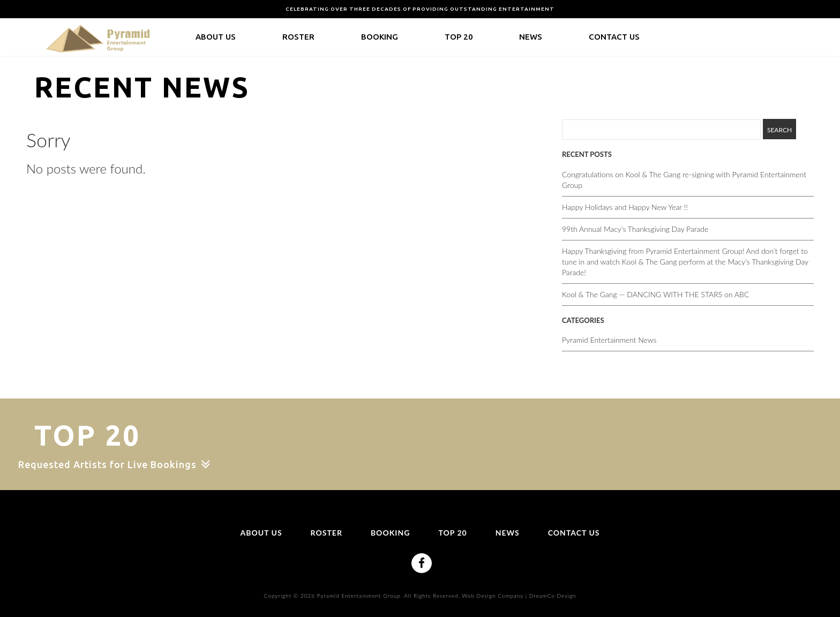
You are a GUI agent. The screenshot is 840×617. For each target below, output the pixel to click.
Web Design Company (493, 596)
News (531, 37)
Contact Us (614, 37)
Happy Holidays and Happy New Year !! (625, 207)
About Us (216, 37)
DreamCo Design (553, 596)
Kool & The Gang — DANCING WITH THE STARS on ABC (655, 294)
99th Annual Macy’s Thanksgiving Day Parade (635, 229)
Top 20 (459, 37)
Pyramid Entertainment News (609, 340)
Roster (298, 37)
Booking (380, 37)
